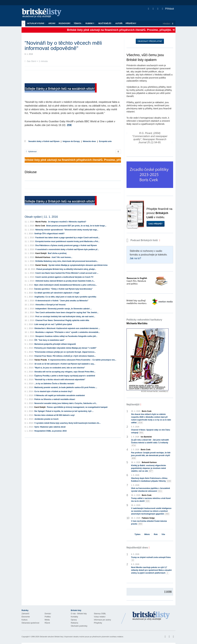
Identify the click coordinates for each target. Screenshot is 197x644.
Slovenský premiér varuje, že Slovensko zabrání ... (63, 309)
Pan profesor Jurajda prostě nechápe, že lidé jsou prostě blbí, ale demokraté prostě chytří (151, 456)
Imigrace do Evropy (71, 141)
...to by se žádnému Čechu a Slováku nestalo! (54, 384)
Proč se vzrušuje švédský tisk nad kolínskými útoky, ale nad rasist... (65, 317)
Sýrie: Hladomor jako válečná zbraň (50, 427)
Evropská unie (105, 141)
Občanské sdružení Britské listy (51, 637)
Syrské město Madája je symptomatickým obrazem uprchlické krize (78, 265)
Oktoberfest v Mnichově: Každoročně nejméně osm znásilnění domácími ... (67, 328)
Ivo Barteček (146, 437)
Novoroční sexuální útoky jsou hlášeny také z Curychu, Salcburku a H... (66, 403)
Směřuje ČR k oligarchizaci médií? (49, 234)
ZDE (69, 125)
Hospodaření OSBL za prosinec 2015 (50, 431)
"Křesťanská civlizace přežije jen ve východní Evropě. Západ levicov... (65, 352)
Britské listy (43, 13)
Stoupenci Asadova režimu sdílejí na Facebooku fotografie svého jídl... (66, 336)
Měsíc (147, 534)
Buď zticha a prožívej (57, 253)
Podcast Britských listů (143, 240)
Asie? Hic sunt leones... (62, 257)
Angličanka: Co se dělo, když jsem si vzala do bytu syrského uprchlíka (65, 297)
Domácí (48, 614)
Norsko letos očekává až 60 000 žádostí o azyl (54, 415)
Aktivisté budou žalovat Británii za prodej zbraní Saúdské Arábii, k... (65, 281)
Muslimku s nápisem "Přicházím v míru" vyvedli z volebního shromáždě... (68, 332)
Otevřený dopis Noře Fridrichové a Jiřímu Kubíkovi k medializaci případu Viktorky (151, 480)
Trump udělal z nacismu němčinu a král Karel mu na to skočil (151, 500)
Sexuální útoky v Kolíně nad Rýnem (44, 141)
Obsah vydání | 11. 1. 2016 (41, 217)
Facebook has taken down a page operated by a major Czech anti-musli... (67, 238)
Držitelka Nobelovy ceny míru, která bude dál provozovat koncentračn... (67, 261)
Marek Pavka (41, 222)
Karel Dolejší (41, 253)
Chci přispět (156, 224)
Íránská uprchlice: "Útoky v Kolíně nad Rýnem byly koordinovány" (63, 289)
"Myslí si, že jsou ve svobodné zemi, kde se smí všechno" (60, 368)
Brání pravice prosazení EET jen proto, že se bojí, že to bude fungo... (76, 226)
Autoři (119, 23)
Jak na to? (135, 258)
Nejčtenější (105, 23)
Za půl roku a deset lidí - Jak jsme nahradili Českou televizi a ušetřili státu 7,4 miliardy (150, 443)
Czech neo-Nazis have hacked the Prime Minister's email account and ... (67, 273)
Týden (137, 534)
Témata (78, 23)
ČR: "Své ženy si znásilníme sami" (49, 340)
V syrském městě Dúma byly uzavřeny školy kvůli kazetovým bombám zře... (67, 423)
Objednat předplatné (150, 41)
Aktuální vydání (36, 23)
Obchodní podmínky (79, 626)
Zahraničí (25, 614)
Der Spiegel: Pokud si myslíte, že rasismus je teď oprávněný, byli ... (64, 411)
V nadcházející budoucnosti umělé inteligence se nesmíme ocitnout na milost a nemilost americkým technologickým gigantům (151, 511)
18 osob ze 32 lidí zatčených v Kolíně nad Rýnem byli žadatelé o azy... (65, 364)
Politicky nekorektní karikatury (144, 322)
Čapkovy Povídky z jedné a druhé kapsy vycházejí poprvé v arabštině (65, 376)
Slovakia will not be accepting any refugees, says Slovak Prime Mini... (65, 372)
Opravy (74, 620)
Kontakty (74, 617)
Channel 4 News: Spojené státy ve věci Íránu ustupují (151, 431)
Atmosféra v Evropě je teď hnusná (50, 305)
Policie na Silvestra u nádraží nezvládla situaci (55, 399)
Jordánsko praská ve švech (46, 419)
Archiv (52, 23)
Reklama (74, 623)
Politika (48, 617)
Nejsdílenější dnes (137, 548)
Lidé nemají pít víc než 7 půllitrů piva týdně (53, 324)
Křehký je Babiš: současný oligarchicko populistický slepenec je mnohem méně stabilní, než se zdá (149, 468)
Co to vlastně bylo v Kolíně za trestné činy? (53, 391)
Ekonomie (26, 617)
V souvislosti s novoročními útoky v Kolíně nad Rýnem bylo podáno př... (67, 249)
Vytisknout (31, 152)
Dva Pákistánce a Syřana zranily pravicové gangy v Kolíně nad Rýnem (66, 245)
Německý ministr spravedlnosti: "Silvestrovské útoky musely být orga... (67, 230)
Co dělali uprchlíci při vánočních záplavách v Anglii (57, 293)
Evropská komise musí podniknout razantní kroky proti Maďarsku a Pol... (67, 241)
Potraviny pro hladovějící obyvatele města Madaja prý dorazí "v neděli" (65, 348)
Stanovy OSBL (100, 614)
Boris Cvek (40, 226)
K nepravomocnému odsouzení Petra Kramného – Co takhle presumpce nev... (82, 360)
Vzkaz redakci (100, 617)
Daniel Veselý (41, 265)
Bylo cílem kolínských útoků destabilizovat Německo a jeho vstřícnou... (66, 285)
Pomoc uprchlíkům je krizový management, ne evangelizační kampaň (77, 407)
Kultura (24, 620)
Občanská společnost (30, 623)
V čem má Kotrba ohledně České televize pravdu (149, 523)
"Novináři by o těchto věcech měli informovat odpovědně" (60, 380)
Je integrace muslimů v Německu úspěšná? (67, 222)
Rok (156, 534)
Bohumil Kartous (43, 257)
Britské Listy (151, 616)
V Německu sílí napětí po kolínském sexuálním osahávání (59, 395)
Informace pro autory (102, 620)
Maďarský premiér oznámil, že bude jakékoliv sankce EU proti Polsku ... (66, 387)
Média (47, 620)
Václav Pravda (41, 360)
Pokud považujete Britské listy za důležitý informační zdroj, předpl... (66, 269)
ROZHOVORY (65, 23)
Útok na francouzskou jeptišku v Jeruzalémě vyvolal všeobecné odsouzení (151, 490)
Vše (163, 534)
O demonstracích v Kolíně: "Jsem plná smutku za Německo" (62, 301)
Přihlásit (168, 9)
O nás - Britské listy (79, 614)
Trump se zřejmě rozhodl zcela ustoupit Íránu (151, 559)
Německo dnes (89, 141)
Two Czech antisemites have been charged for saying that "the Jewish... (67, 313)
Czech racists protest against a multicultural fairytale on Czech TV (64, 277)
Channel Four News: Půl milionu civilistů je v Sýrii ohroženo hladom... (65, 356)
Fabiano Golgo (148, 518)
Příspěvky (131, 23)
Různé (47, 623)
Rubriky (90, 23)
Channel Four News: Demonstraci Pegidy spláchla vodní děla (62, 320)
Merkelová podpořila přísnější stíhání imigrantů (55, 344)
